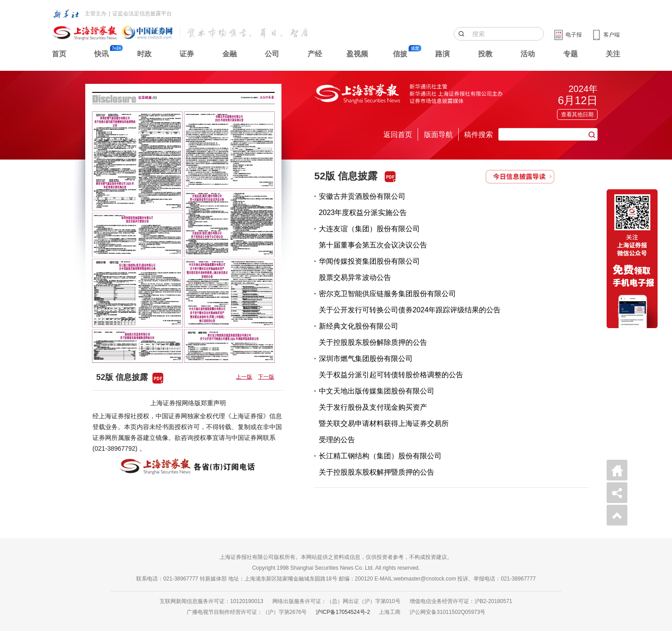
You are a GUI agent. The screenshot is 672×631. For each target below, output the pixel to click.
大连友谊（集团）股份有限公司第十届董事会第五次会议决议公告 (373, 237)
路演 (442, 54)
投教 (485, 54)
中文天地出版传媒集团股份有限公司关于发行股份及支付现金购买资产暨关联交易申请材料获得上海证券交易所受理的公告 (384, 415)
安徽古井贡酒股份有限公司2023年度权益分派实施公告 (363, 204)
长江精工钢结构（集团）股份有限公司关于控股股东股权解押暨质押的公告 (380, 464)
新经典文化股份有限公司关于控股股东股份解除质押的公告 (373, 334)
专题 (571, 54)
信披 (400, 54)
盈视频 (357, 54)
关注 (613, 54)
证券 (187, 54)
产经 (315, 54)
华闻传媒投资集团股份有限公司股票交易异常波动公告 (369, 269)
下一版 (266, 377)
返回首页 (398, 135)
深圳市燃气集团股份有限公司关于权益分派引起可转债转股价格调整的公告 (391, 367)
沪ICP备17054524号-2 (343, 612)
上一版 (244, 377)
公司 (272, 54)
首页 (59, 54)
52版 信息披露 (346, 176)
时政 (144, 54)
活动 (528, 54)
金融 (230, 54)
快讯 (101, 54)
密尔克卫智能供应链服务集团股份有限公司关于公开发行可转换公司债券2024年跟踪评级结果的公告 (410, 302)
